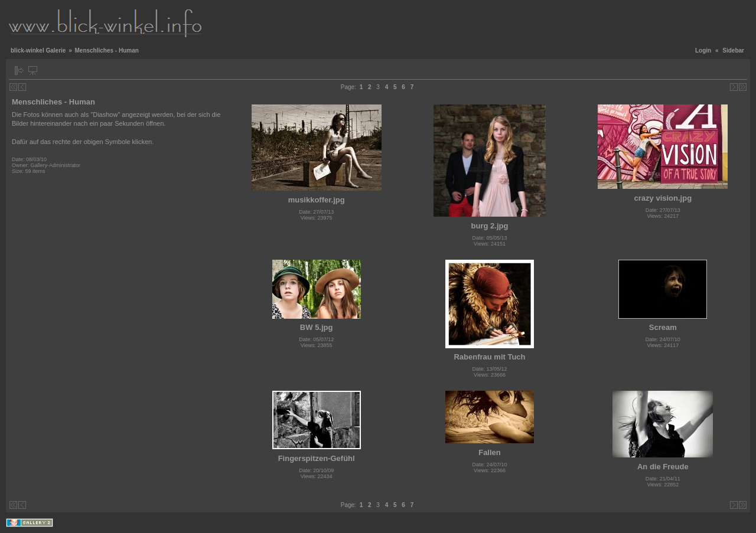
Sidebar (733, 50)
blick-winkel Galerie (38, 50)
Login (703, 50)
